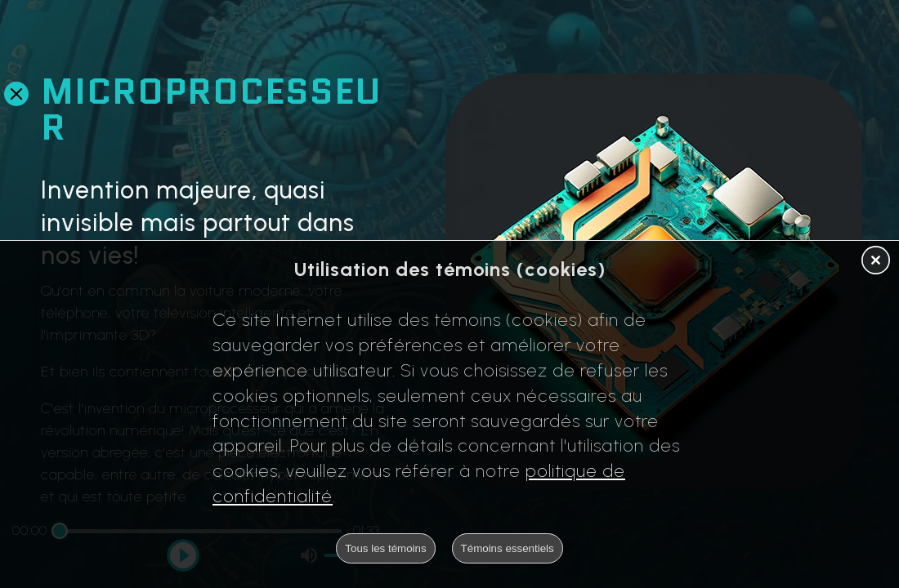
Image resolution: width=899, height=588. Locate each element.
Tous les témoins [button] (385, 548)
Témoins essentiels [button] (508, 548)
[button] (876, 261)
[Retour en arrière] (16, 94)
